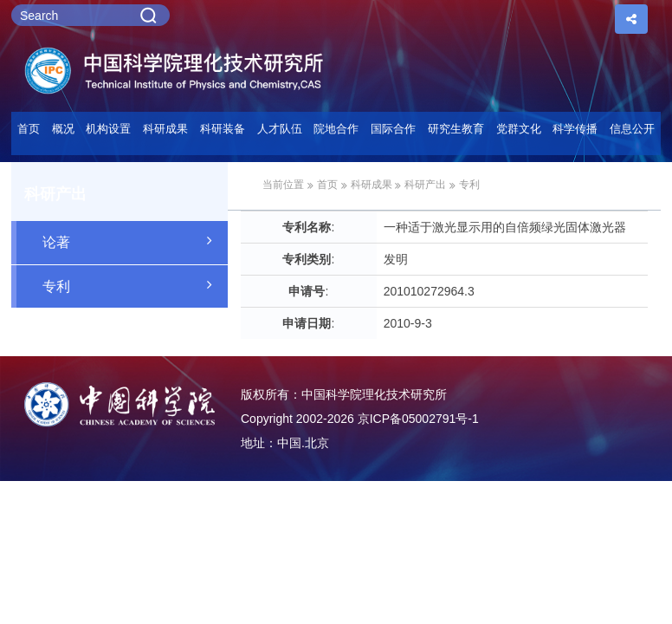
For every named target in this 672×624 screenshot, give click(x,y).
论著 (135, 241)
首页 (29, 129)
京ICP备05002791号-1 (418, 419)
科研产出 (425, 185)
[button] (223, 133)
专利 (135, 285)
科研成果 (372, 185)
